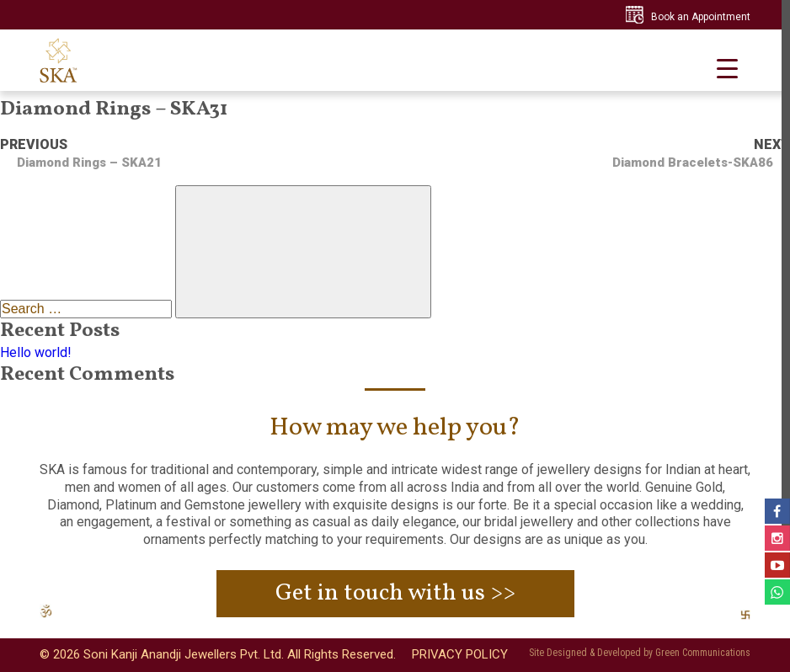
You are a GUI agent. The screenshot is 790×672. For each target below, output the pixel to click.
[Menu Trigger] (727, 69)
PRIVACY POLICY (460, 654)
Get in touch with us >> (395, 593)
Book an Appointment (701, 17)
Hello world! (36, 352)
